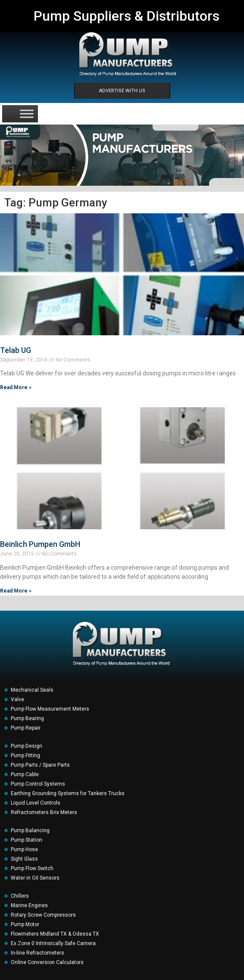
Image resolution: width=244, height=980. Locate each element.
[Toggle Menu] (27, 114)
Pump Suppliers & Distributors (127, 16)
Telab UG (16, 350)
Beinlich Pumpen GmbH (40, 544)
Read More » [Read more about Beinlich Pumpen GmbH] (16, 591)
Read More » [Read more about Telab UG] (16, 387)
